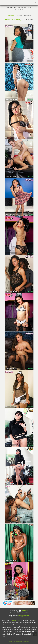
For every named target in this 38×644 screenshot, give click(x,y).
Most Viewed (28, 16)
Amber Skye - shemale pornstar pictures (19, 641)
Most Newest (10, 16)
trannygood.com (23, 616)
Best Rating (19, 16)
